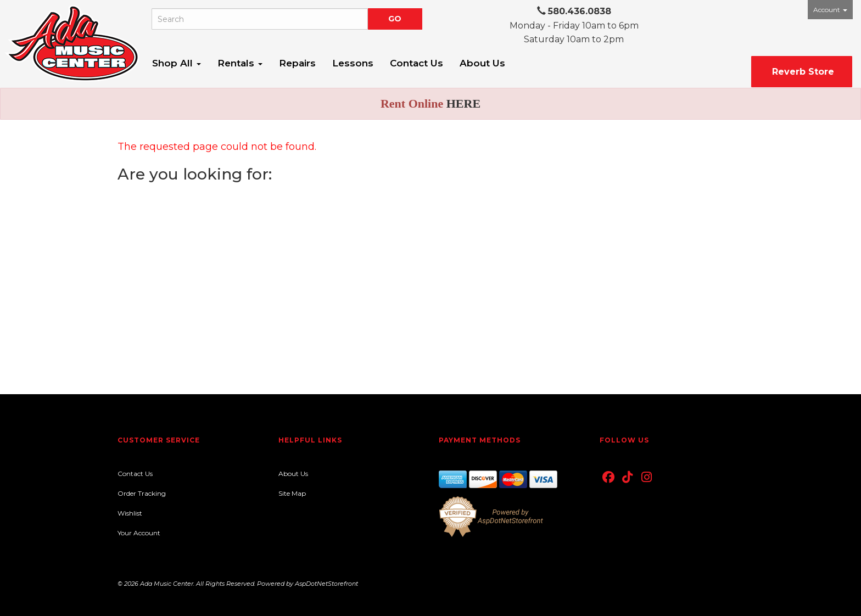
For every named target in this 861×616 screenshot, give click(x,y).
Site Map (292, 493)
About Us (482, 63)
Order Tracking (142, 493)
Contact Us (416, 63)
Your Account (139, 533)
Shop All (177, 63)
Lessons (353, 63)
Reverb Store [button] (802, 72)
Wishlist (130, 513)
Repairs (297, 63)
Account (830, 10)
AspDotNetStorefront (326, 584)
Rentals (240, 63)
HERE (463, 103)
